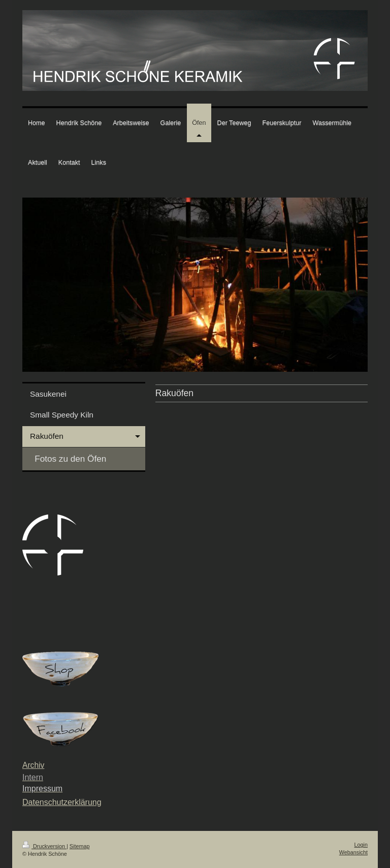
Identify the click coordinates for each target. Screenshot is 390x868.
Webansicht (353, 852)
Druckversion (44, 846)
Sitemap (80, 846)
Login (361, 845)
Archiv (33, 765)
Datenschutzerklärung (62, 802)
